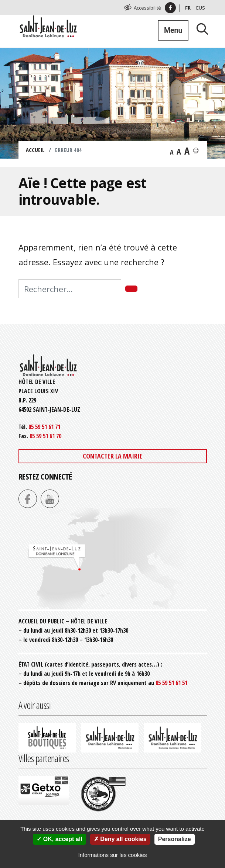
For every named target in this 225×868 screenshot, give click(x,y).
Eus (201, 8)
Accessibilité (147, 8)
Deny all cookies (120, 839)
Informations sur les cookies (113, 855)
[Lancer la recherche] (200, 29)
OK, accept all (59, 839)
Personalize (175, 839)
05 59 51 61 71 (44, 427)
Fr (188, 8)
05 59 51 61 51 (171, 683)
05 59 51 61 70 (45, 436)
